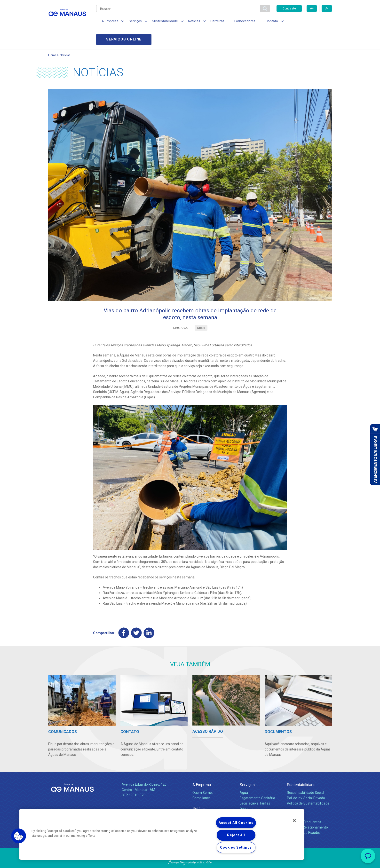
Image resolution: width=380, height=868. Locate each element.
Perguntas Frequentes (304, 806)
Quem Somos (203, 777)
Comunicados (203, 801)
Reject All (236, 835)
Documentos (249, 793)
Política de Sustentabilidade (308, 787)
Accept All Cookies (236, 823)
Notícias (65, 38)
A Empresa (202, 769)
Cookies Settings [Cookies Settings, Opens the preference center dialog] (236, 848)
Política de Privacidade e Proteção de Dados (190, 861)
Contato (293, 798)
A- (327, 8)
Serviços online (304, 22)
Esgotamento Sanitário (257, 782)
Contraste (289, 8)
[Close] (294, 821)
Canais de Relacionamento (307, 811)
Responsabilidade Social (305, 777)
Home (52, 38)
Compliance (202, 782)
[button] (19, 836)
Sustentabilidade (301, 769)
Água (244, 777)
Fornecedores (235, 22)
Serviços (247, 769)
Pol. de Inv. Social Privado (306, 782)
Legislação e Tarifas (255, 787)
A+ (312, 8)
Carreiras (209, 22)
